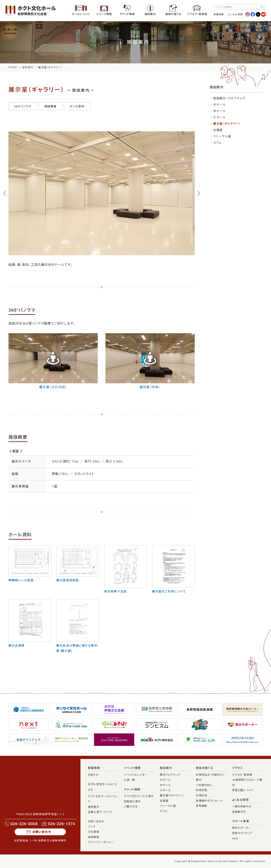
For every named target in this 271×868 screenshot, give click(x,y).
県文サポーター (242, 828)
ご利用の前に (204, 785)
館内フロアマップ (170, 775)
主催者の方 (239, 812)
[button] (5, 193)
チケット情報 (127, 14)
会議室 (218, 130)
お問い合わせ (42, 832)
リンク (92, 827)
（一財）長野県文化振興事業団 (48, 841)
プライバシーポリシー (101, 842)
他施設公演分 (132, 801)
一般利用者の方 (242, 807)
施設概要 (50, 106)
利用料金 (201, 796)
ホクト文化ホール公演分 (139, 796)
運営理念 (93, 807)
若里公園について (243, 790)
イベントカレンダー (135, 775)
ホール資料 (77, 106)
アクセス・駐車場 (197, 14)
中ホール (220, 111)
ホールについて (81, 14)
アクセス (238, 768)
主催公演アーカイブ (100, 812)
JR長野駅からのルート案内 (247, 783)
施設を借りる (173, 14)
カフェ (218, 143)
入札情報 (93, 832)
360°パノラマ (23, 106)
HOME (13, 67)
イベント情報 (104, 14)
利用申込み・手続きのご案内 (210, 777)
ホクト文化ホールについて (102, 787)
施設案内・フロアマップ (229, 98)
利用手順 (201, 790)
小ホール (220, 117)
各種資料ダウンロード (209, 801)
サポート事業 (241, 821)
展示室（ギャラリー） (227, 124)
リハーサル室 (222, 136)
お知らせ (93, 775)
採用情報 (93, 837)
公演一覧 (129, 780)
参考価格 (201, 806)
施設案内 (150, 14)
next (235, 838)
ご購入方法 (131, 807)
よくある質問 (236, 14)
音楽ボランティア (242, 833)
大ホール (220, 105)
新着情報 (219, 14)
